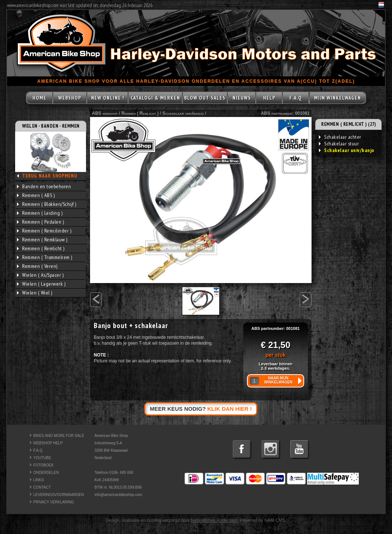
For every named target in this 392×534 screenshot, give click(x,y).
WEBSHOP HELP (48, 443)
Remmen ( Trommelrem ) (45, 257)
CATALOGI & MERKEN (155, 98)
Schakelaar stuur (339, 144)
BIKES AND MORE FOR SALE (59, 436)
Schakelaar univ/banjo (183, 113)
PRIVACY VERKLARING (54, 502)
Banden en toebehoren (44, 186)
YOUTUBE (42, 458)
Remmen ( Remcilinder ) (44, 231)
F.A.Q (296, 98)
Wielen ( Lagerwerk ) (41, 284)
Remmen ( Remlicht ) (41, 248)
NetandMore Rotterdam (214, 520)
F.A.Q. (38, 450)
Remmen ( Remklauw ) (42, 240)
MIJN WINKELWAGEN (338, 98)
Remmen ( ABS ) (36, 195)
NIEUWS (242, 98)
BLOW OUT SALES (205, 98)
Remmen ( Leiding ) (40, 213)
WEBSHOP (70, 98)
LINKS (39, 480)
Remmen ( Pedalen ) (40, 222)
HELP (269, 98)
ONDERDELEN (46, 473)
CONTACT (42, 487)
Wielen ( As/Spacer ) (40, 275)
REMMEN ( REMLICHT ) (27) (348, 124)
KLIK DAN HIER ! (230, 409)
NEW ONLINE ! (108, 98)
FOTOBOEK (43, 465)
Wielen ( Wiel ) (35, 293)
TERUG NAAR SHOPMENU (50, 176)
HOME (39, 98)
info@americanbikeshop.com (118, 495)
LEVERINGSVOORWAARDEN (59, 495)
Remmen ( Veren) (37, 266)
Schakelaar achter (340, 137)
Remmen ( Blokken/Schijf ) (47, 204)
